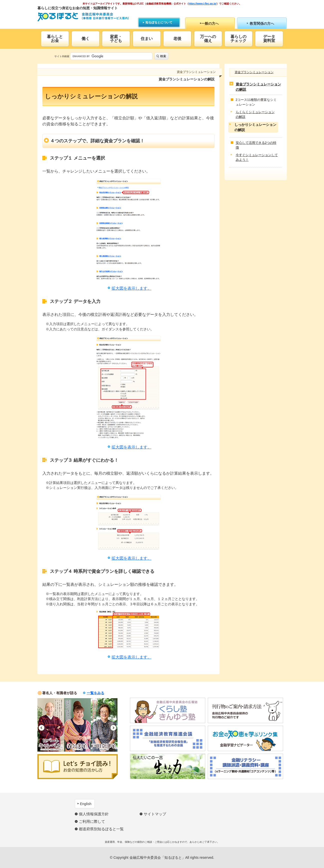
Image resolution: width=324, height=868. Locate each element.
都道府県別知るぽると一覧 (101, 829)
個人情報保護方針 (94, 814)
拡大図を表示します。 (131, 288)
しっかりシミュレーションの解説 (255, 127)
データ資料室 (269, 39)
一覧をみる (96, 693)
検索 (163, 56)
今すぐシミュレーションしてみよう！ (257, 157)
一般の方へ (210, 23)
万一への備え (208, 39)
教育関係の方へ (262, 23)
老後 (177, 39)
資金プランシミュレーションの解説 (258, 87)
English (86, 804)
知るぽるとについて (159, 22)
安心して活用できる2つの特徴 (256, 145)
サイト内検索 (62, 56)
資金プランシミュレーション (254, 72)
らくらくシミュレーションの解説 (255, 114)
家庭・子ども (116, 39)
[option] (51, 725)
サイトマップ (155, 814)
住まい (147, 39)
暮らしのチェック (238, 39)
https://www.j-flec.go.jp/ (203, 4)
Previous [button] (42, 728)
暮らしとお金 (55, 39)
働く (86, 39)
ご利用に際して (92, 821)
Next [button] (113, 728)
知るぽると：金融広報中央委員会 (83, 17)
